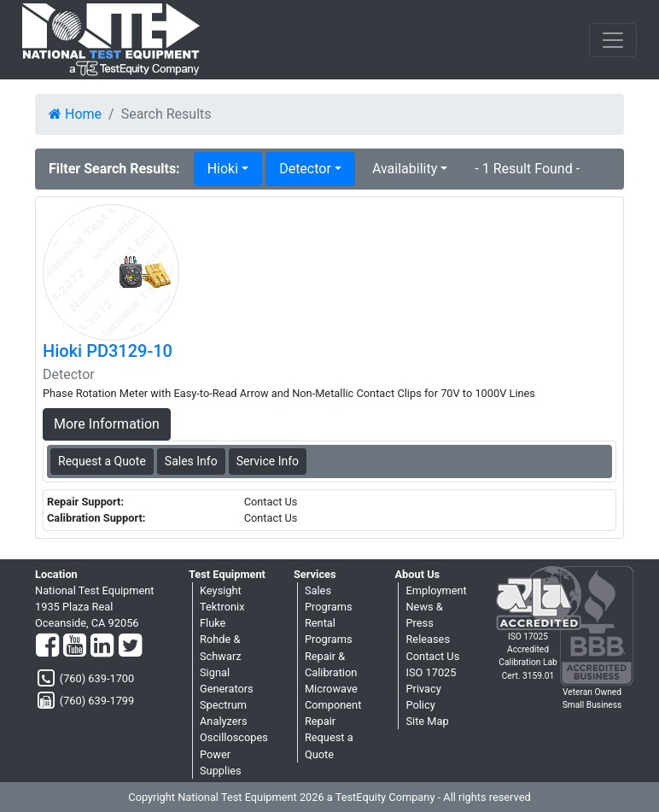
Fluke (213, 623)
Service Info (268, 461)
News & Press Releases (428, 623)
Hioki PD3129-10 (108, 351)
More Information (107, 424)
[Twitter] (130, 646)
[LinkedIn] (102, 646)
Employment (436, 590)
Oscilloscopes (234, 737)
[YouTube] (75, 646)
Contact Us (432, 656)
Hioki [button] (223, 169)
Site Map (427, 721)
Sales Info (191, 461)
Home (75, 114)
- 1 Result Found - (527, 169)
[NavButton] (613, 40)
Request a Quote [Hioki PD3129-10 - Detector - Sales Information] (102, 461)
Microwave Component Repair (333, 705)
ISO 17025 (431, 672)
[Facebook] (47, 646)
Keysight (221, 590)
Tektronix (222, 607)
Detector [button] (305, 169)
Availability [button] (405, 169)
